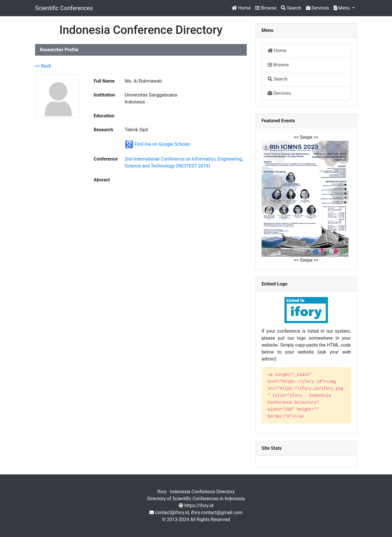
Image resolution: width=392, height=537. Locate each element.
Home (241, 8)
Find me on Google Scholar (162, 144)
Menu (342, 8)
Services (317, 8)
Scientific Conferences (64, 8)
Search (291, 8)
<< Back (43, 66)
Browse (266, 8)
